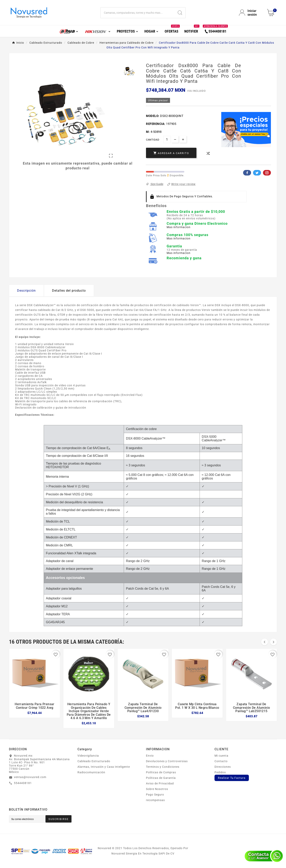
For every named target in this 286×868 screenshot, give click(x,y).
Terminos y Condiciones (163, 767)
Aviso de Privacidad (160, 783)
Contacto (221, 761)
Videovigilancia (88, 756)
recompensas (155, 800)
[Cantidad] (167, 139)
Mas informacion (179, 227)
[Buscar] (138, 13)
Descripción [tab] (26, 291)
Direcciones (223, 767)
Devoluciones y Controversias (167, 761)
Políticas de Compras (161, 772)
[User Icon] (251, 13)
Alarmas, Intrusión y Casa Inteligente (104, 767)
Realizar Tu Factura (232, 778)
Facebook (247, 173)
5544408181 (23, 783)
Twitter (257, 173)
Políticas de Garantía (161, 778)
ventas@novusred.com (30, 777)
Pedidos (220, 772)
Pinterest (267, 173)
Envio (150, 756)
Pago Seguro (155, 795)
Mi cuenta (221, 756)
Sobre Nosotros (157, 789)
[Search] (180, 13)
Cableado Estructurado (94, 761)
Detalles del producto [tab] (69, 291)
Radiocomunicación (91, 772)
